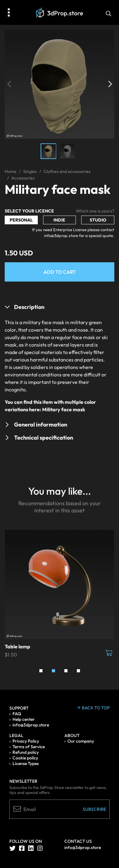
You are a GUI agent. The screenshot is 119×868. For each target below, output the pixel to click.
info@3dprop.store (31, 725)
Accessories (23, 178)
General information (41, 425)
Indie (59, 220)
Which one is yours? (95, 211)
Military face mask (64, 409)
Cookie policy (25, 758)
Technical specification (44, 438)
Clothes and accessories (67, 171)
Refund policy (26, 752)
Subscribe (94, 809)
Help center (24, 719)
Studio (98, 220)
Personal (21, 220)
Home (11, 171)
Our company (81, 741)
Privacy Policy (26, 741)
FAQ (17, 714)
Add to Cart (60, 272)
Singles (30, 171)
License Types (26, 763)
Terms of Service (29, 747)
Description (29, 307)
